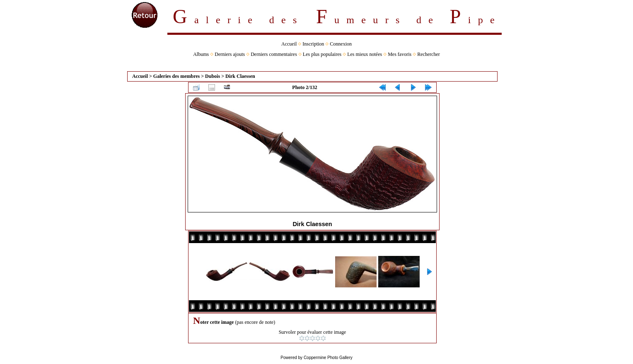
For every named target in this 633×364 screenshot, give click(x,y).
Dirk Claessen (240, 76)
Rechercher (429, 54)
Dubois (213, 76)
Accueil (289, 44)
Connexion (341, 44)
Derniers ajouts (230, 54)
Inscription (313, 44)
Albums (201, 54)
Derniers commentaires (274, 54)
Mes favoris (400, 54)
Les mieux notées (365, 54)
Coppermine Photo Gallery (328, 358)
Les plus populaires (322, 54)
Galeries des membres (176, 76)
